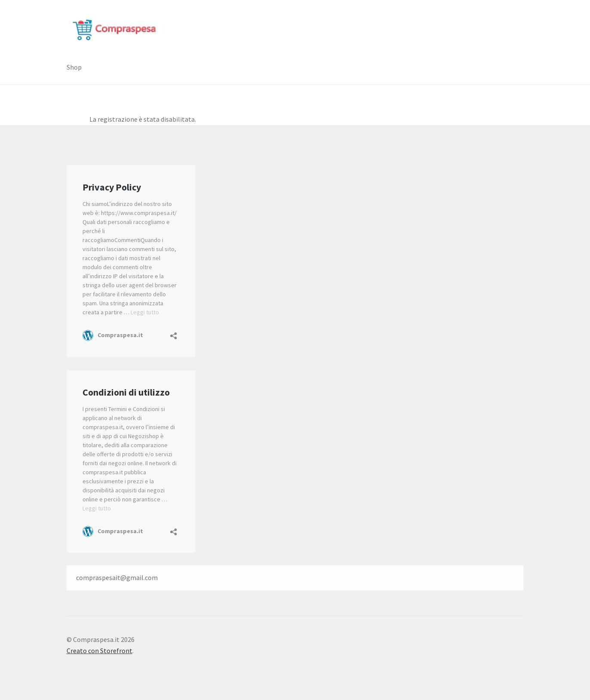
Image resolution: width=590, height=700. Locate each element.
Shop (74, 67)
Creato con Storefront (99, 651)
